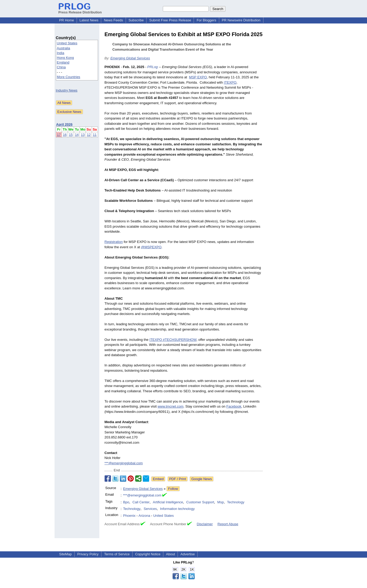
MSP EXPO (198, 77)
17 (59, 135)
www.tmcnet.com (170, 406)
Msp (221, 502)
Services (150, 509)
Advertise (188, 554)
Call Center (141, 502)
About (170, 554)
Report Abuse (228, 524)
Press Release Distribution (80, 10)
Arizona (144, 516)
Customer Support (200, 502)
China (61, 67)
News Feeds (113, 20)
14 (77, 135)
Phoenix (129, 516)
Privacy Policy (88, 554)
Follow (173, 489)
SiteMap (66, 554)
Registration (114, 242)
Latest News (89, 20)
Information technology (177, 509)
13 (83, 135)
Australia (64, 48)
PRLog (153, 67)
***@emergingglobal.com (124, 463)
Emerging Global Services (130, 58)
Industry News (67, 90)
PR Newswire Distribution (241, 20)
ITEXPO (230, 82)
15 (71, 135)
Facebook (234, 406)
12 (89, 135)
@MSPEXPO (151, 247)
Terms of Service (117, 554)
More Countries (69, 77)
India (61, 53)
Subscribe (136, 20)
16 (65, 135)
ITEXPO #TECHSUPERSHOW (173, 340)
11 (95, 135)
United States (67, 43)
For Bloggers (206, 20)
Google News (202, 479)
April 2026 (64, 124)
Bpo (126, 502)
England (63, 62)
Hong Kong (65, 58)
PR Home (67, 20)
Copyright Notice (148, 554)
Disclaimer (205, 524)
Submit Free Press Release (170, 20)
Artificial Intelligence (168, 502)
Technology (236, 502)
